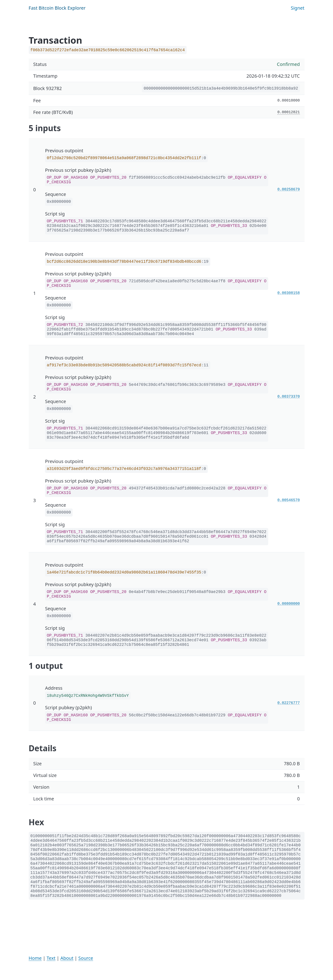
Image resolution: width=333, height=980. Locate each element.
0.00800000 (289, 604)
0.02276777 (289, 703)
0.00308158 (289, 293)
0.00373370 (289, 397)
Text (51, 958)
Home (35, 958)
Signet (297, 8)
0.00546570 (289, 500)
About (67, 958)
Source (86, 958)
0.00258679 (289, 189)
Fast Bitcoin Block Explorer (57, 8)
